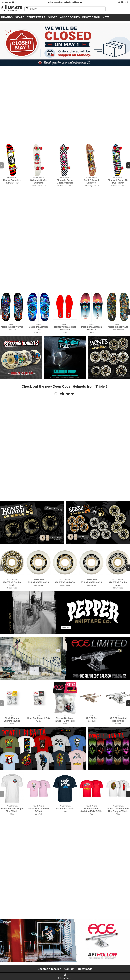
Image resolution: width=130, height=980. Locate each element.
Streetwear (36, 17)
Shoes (53, 17)
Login (123, 2)
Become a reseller (49, 969)
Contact (8, 2)
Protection (91, 17)
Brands (7, 17)
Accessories (70, 17)
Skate (20, 17)
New (106, 17)
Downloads (85, 969)
